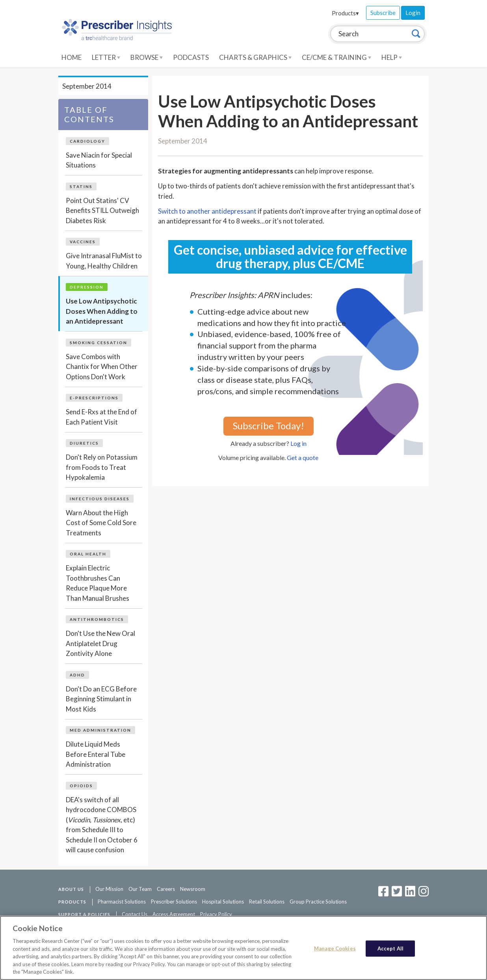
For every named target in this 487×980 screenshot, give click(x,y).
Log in (298, 443)
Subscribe (383, 13)
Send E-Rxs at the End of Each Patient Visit (101, 417)
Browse (147, 57)
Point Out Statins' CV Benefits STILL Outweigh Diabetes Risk (102, 211)
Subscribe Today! (269, 426)
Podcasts (191, 57)
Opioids (81, 786)
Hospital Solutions (223, 902)
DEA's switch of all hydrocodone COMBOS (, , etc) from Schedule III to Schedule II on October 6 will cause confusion (102, 825)
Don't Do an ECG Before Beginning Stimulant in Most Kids (101, 699)
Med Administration (100, 730)
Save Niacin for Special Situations (99, 160)
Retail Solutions (267, 902)
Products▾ (345, 13)
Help (392, 57)
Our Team (140, 889)
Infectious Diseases (100, 499)
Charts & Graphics (255, 57)
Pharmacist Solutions (122, 902)
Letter (106, 57)
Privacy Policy (216, 914)
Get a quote (303, 457)
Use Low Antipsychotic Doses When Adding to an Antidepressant (102, 311)
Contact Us (135, 914)
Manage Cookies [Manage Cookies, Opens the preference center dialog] (335, 948)
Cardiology (87, 141)
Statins (81, 186)
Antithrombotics (97, 619)
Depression (87, 287)
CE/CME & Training (336, 57)
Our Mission (109, 889)
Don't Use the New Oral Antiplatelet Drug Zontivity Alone (100, 643)
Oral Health (88, 554)
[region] (243, 948)
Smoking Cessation (99, 343)
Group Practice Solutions (318, 902)
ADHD (77, 675)
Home (72, 57)
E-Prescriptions (94, 398)
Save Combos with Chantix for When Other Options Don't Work (102, 367)
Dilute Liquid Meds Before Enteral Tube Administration (96, 754)
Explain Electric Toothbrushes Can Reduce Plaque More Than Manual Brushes (98, 583)
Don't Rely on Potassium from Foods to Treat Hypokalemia (102, 467)
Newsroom (193, 889)
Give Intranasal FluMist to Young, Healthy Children (104, 261)
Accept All (390, 948)
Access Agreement (174, 914)
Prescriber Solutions (174, 902)
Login (413, 13)
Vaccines (83, 242)
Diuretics (84, 443)
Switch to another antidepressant (207, 211)
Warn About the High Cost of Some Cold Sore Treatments (101, 523)
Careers (166, 889)
